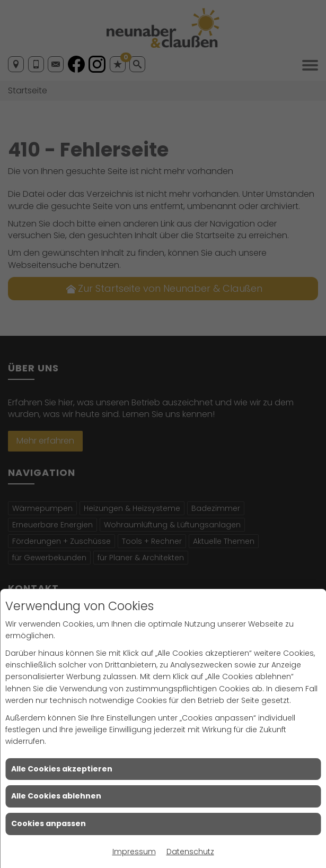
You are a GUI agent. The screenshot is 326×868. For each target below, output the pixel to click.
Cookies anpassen (49, 823)
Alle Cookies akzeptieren (62, 769)
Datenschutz (190, 852)
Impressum (134, 852)
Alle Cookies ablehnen (56, 796)
